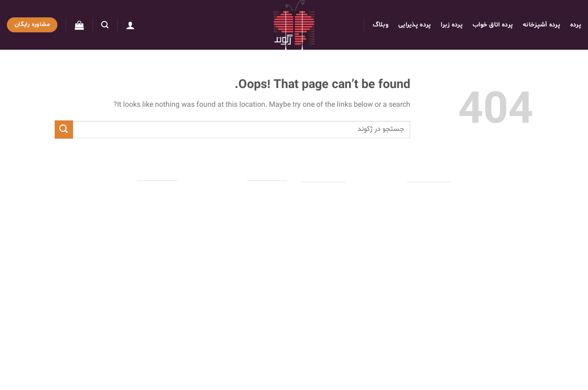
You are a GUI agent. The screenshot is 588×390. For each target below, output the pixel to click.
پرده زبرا (452, 25)
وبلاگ (381, 25)
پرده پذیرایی (415, 25)
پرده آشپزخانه (542, 25)
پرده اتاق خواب (493, 25)
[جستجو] (105, 25)
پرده (576, 25)
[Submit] (64, 129)
